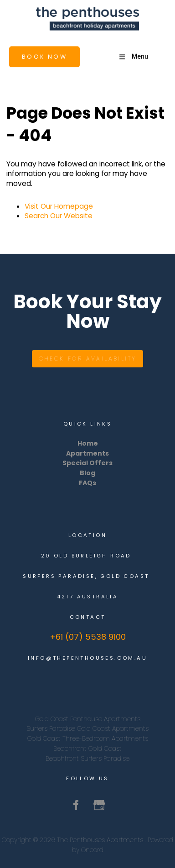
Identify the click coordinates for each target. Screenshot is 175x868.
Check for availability (87, 355)
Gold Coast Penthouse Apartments (88, 719)
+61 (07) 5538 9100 (88, 637)
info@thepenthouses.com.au (87, 658)
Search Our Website (59, 216)
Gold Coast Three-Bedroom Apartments (88, 738)
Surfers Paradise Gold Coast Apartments (87, 728)
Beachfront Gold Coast (87, 748)
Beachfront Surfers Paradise (87, 758)
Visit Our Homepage (59, 206)
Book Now (26, 51)
